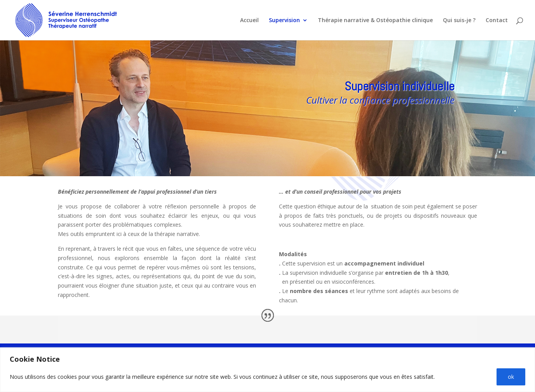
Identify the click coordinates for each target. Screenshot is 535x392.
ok (511, 377)
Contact (497, 21)
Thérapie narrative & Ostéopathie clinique (375, 21)
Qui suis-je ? (459, 21)
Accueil (249, 21)
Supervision (284, 21)
